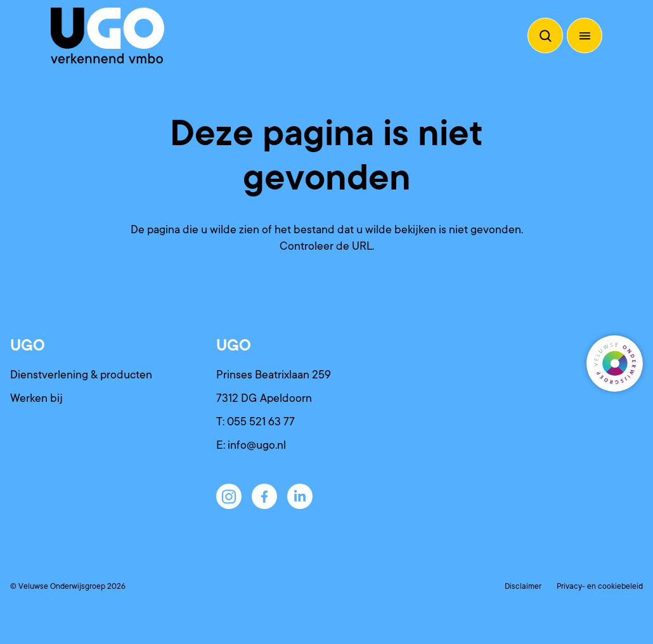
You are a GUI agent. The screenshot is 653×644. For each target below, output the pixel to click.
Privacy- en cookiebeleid (600, 586)
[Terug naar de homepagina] (107, 35)
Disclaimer (523, 586)
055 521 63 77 (261, 422)
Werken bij (36, 398)
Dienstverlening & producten (81, 375)
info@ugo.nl (257, 445)
